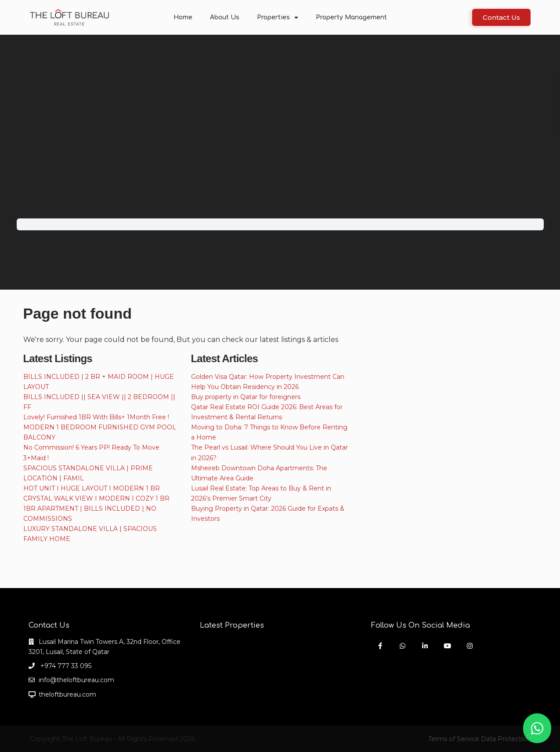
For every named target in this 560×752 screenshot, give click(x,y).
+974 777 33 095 (65, 666)
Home (183, 17)
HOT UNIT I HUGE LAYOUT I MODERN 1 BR (92, 488)
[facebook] (380, 646)
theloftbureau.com (67, 694)
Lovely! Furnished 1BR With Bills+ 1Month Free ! (96, 417)
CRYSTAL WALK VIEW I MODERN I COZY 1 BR (96, 498)
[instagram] (470, 646)
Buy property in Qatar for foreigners (246, 397)
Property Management (351, 17)
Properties (278, 18)
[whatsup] (403, 646)
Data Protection (506, 739)
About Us (225, 17)
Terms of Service (454, 739)
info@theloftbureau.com (76, 680)
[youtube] (447, 646)
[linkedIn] (425, 646)
